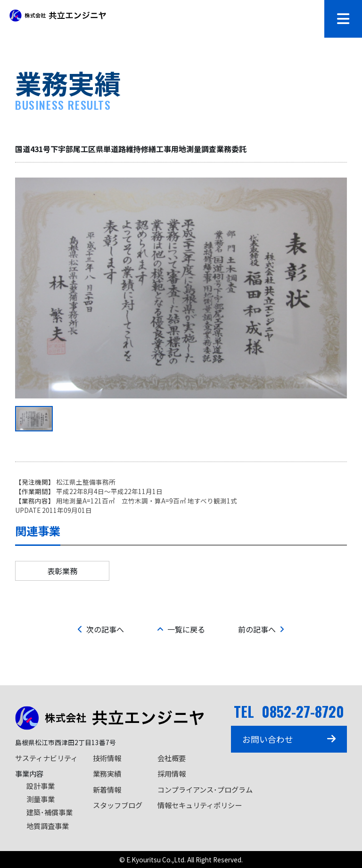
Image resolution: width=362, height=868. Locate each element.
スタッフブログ (118, 805)
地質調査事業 (48, 826)
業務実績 (107, 773)
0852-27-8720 (303, 711)
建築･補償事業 (49, 812)
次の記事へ (101, 629)
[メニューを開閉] (343, 19)
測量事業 (41, 799)
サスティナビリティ (46, 758)
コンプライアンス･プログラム (205, 789)
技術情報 (107, 758)
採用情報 (172, 773)
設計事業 (41, 786)
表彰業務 (62, 571)
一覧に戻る (181, 629)
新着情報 (107, 789)
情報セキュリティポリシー (200, 805)
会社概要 (172, 758)
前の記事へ (261, 629)
